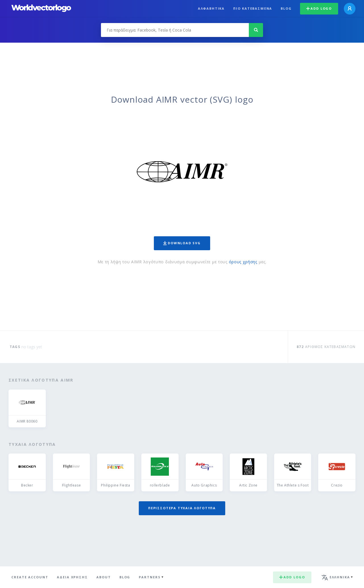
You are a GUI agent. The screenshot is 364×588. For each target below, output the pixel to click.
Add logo (319, 8)
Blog (286, 8)
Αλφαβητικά (211, 8)
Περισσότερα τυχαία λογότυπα (182, 508)
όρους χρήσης (243, 262)
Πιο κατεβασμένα (253, 8)
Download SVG (182, 243)
